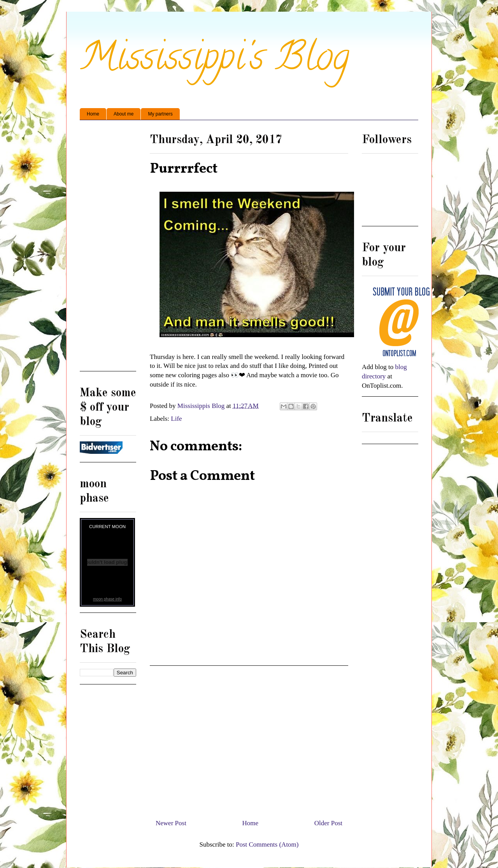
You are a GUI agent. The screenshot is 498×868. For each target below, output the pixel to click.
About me (124, 114)
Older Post (328, 823)
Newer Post (171, 823)
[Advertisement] (249, 739)
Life (176, 419)
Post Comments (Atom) (267, 844)
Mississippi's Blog (215, 61)
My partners (160, 114)
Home (93, 114)
